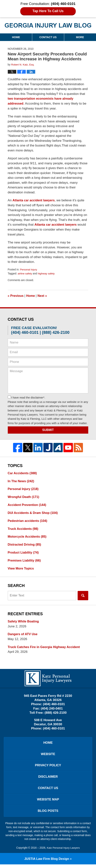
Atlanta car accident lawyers (34, 200)
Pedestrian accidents (28, 521)
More (80, 37)
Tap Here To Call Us (48, 11)
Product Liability (24, 553)
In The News (21, 481)
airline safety (25, 273)
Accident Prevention (28, 505)
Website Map (48, 803)
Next (43, 295)
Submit (48, 429)
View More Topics (21, 570)
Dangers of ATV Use (23, 635)
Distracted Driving (25, 545)
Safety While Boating (24, 623)
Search (83, 597)
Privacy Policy (48, 768)
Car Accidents (23, 473)
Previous (16, 295)
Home (16, 37)
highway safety (47, 273)
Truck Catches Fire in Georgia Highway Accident (45, 648)
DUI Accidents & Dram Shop (33, 513)
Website (48, 756)
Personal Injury (29, 269)
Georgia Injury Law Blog (48, 25)
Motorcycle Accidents (28, 537)
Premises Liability (25, 561)
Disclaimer (48, 779)
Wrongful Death (24, 497)
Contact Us (48, 37)
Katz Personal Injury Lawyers (63, 851)
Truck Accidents (23, 529)
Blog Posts (48, 814)
